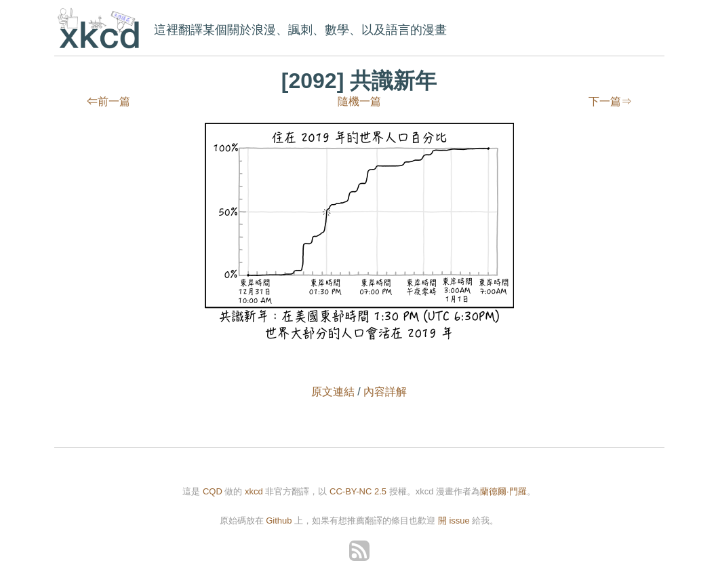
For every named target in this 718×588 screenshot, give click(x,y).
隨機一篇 (359, 101)
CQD (213, 491)
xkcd (101, 30)
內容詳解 (385, 392)
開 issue (455, 521)
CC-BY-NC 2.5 (358, 491)
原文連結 (333, 392)
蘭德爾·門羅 (503, 491)
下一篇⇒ (610, 101)
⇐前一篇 (108, 101)
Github (279, 521)
